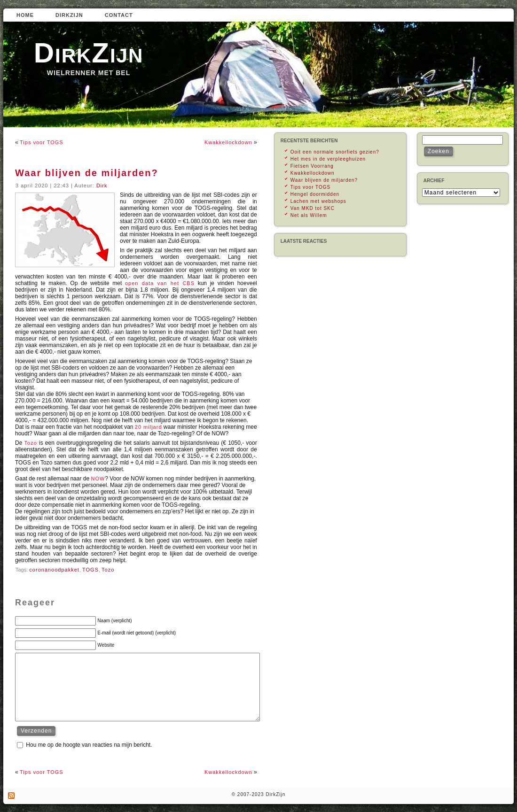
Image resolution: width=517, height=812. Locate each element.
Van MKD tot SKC (313, 208)
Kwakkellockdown (228, 142)
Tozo (31, 443)
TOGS (90, 570)
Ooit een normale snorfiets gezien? (335, 152)
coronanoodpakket (54, 570)
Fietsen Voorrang (312, 166)
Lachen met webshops (318, 201)
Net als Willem (309, 215)
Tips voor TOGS (42, 142)
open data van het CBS (160, 283)
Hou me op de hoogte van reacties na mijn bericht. (89, 745)
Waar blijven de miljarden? (87, 173)
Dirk (102, 186)
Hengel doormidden (315, 194)
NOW (98, 479)
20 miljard (149, 427)
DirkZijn (89, 53)
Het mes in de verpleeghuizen (328, 159)
